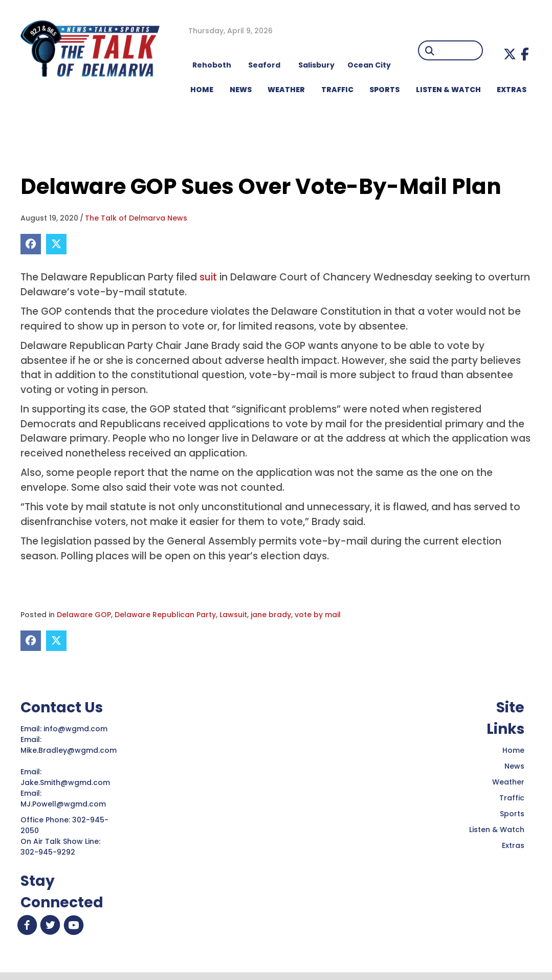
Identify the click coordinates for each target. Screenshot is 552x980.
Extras (513, 845)
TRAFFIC (337, 90)
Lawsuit (233, 615)
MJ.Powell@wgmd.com (65, 804)
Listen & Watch (497, 830)
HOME (202, 90)
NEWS (241, 90)
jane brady (271, 615)
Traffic (512, 798)
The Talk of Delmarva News (136, 218)
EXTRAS (512, 90)
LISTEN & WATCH (448, 90)
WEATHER (286, 90)
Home (513, 750)
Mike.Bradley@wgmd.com (69, 750)
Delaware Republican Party (165, 615)
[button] (510, 54)
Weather (508, 782)
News (514, 766)
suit (209, 277)
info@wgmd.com (76, 729)
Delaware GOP (84, 615)
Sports (384, 90)
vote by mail (318, 615)
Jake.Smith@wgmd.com (66, 782)
